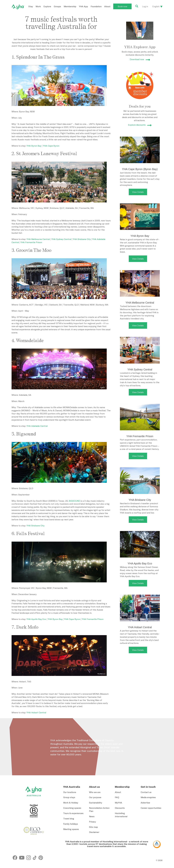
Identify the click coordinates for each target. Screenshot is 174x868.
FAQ (117, 797)
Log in (145, 6)
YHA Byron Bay (34, 146)
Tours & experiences (73, 813)
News (92, 816)
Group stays (69, 797)
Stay (31, 6)
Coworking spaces (72, 808)
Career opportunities (151, 808)
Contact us (146, 792)
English (156, 6)
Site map (93, 827)
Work (38, 6)
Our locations (70, 792)
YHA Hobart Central (36, 712)
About (107, 6)
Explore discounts (137, 125)
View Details (138, 192)
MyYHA (118, 803)
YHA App (83, 6)
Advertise (145, 803)
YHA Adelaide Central (37, 426)
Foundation (96, 6)
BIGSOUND (74, 501)
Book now (122, 6)
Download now (137, 59)
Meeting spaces (71, 829)
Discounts (120, 808)
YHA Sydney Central (61, 239)
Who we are (95, 792)
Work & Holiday (71, 803)
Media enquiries (148, 797)
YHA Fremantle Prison (31, 242)
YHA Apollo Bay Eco (36, 619)
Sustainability (96, 803)
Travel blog (69, 819)
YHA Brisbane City (82, 239)
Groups (57, 6)
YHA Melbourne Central (38, 239)
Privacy (92, 822)
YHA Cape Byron (51, 146)
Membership (70, 6)
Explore (47, 6)
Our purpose (95, 797)
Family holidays (71, 824)
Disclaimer (94, 832)
